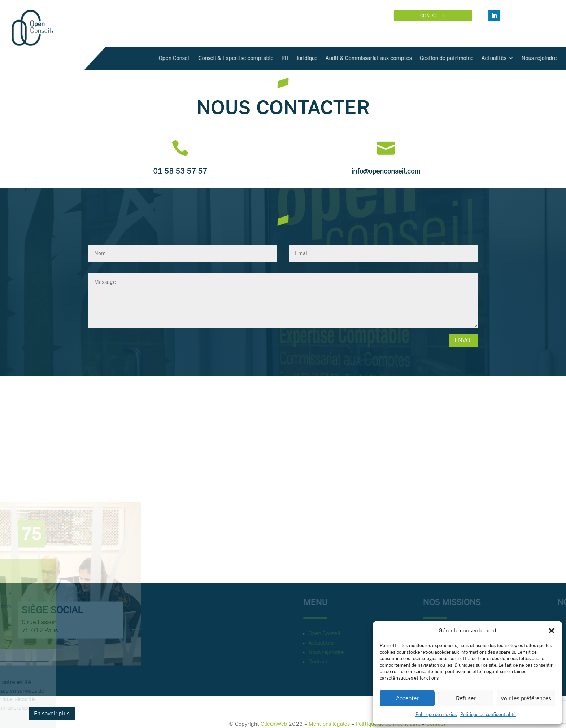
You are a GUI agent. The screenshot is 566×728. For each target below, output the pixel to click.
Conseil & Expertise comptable (362, 58)
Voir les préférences (526, 698)
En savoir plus (52, 713)
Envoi (463, 340)
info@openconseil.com (386, 171)
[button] (552, 631)
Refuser (466, 698)
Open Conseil (301, 58)
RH (411, 58)
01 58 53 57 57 (180, 171)
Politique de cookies (436, 714)
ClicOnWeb (274, 724)
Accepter (407, 698)
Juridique (433, 58)
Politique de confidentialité (488, 714)
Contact (447, 16)
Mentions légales (329, 724)
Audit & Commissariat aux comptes (495, 58)
